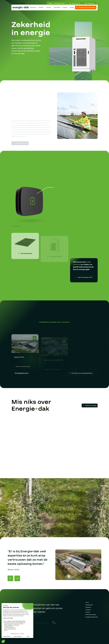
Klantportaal (89, 3)
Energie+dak (33, 7)
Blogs (51, 3)
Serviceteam (57, 7)
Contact (72, 7)
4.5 (19, 3)
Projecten (65, 7)
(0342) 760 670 (75, 3)
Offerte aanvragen (59, 3)
